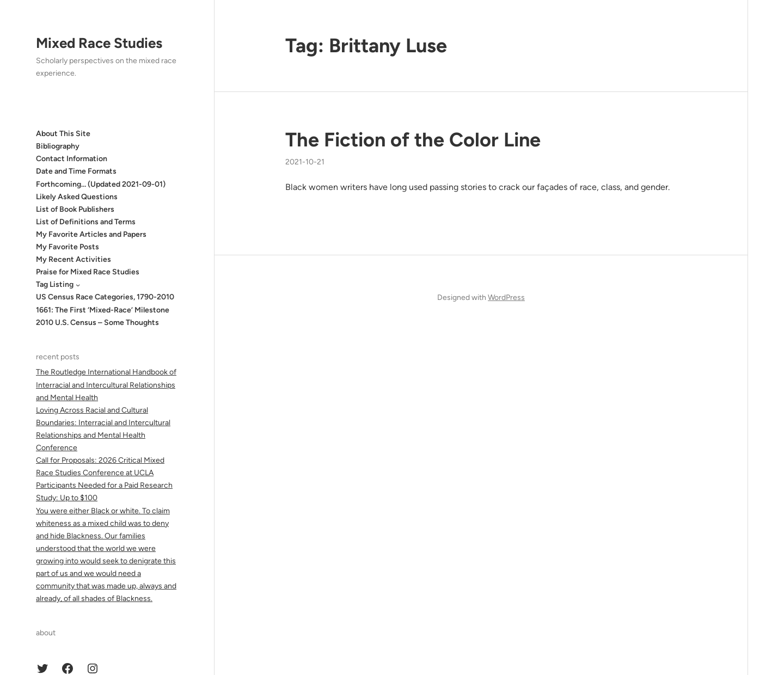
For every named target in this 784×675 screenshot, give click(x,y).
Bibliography (58, 146)
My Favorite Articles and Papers (91, 234)
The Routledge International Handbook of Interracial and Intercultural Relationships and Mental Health (106, 385)
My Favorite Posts (68, 247)
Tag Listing (55, 284)
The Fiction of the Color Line (413, 140)
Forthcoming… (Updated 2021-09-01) (101, 184)
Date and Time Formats (76, 171)
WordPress (506, 297)
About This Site (63, 134)
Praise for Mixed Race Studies (88, 272)
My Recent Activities (73, 259)
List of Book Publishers (75, 209)
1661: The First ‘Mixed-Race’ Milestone (103, 310)
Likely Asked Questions (77, 197)
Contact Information (72, 159)
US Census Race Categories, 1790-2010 (105, 297)
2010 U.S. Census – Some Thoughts (97, 323)
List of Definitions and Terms (86, 222)
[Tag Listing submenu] (78, 285)
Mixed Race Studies (99, 43)
